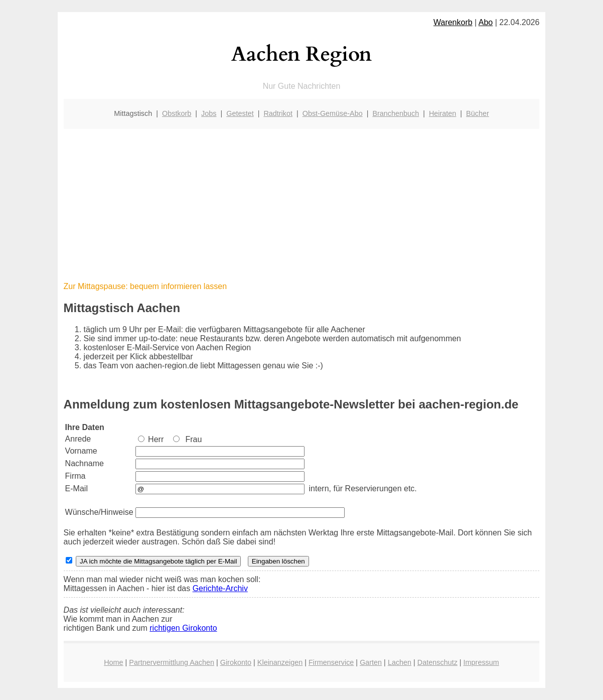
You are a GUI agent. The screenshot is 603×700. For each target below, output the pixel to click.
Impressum (481, 662)
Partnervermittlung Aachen (172, 662)
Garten (371, 662)
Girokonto (236, 662)
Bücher (478, 113)
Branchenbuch (396, 113)
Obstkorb (177, 113)
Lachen (400, 662)
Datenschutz (437, 662)
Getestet (240, 113)
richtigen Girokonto (183, 628)
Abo (486, 22)
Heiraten (442, 113)
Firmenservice (331, 662)
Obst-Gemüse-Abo (333, 113)
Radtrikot (278, 113)
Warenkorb (453, 22)
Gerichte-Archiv (220, 588)
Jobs (209, 113)
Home (113, 662)
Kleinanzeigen (280, 662)
